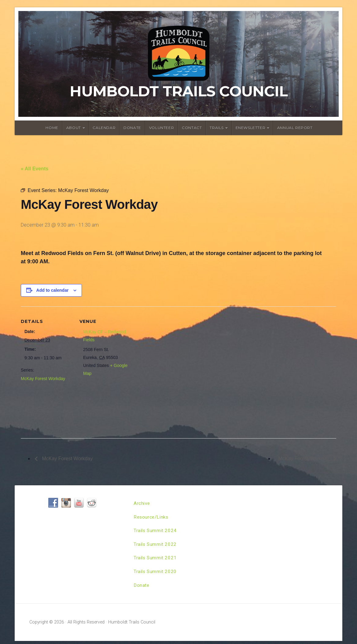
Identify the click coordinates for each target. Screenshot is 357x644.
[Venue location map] (170, 370)
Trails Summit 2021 (156, 560)
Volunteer (162, 128)
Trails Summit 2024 (156, 532)
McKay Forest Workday (43, 379)
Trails (217, 128)
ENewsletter (251, 128)
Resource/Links (152, 518)
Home (52, 128)
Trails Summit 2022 (156, 546)
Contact (192, 128)
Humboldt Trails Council (179, 91)
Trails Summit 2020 (156, 574)
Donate (132, 128)
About (74, 128)
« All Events (35, 169)
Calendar (104, 128)
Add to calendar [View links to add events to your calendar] (53, 290)
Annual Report (295, 128)
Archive (142, 503)
